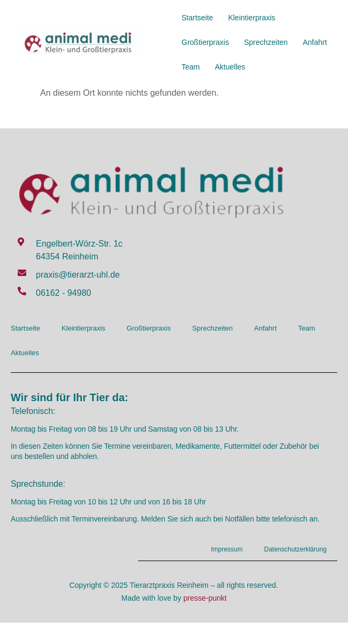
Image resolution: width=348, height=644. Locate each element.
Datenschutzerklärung (295, 549)
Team (191, 67)
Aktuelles (230, 67)
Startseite (197, 18)
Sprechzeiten (266, 42)
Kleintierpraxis (252, 18)
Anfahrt (315, 42)
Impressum (227, 549)
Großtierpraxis (205, 42)
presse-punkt (205, 598)
